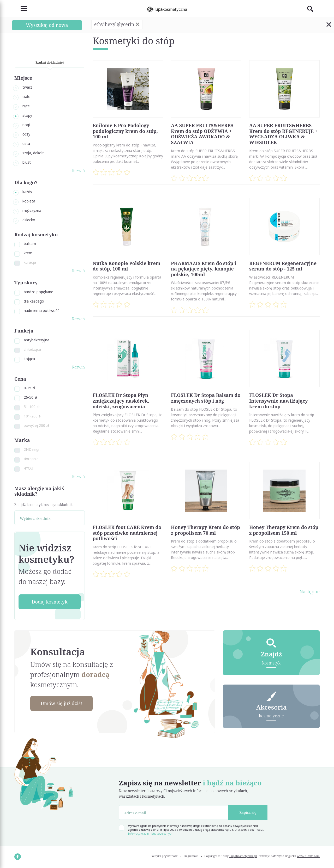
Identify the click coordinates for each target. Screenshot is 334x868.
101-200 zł (33, 416)
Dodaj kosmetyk (49, 602)
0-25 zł (29, 388)
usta (26, 143)
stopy (27, 115)
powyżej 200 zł (36, 425)
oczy (26, 134)
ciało (26, 97)
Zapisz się (248, 812)
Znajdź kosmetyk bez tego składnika (44, 505)
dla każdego (34, 301)
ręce (26, 106)
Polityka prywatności (165, 856)
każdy (27, 192)
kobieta (29, 201)
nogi (26, 125)
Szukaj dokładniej (50, 62)
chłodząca (32, 349)
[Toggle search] (313, 9)
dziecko (29, 220)
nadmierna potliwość (41, 310)
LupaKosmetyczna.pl (243, 856)
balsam (30, 244)
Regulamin (191, 856)
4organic (31, 459)
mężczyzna (32, 210)
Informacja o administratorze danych (150, 834)
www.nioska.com (308, 856)
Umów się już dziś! (62, 703)
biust (27, 162)
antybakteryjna (37, 340)
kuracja (30, 262)
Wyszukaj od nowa (47, 25)
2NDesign (32, 449)
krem (28, 253)
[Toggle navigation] (21, 9)
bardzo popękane (38, 292)
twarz (27, 87)
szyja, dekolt (33, 153)
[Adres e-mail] (174, 812)
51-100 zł (32, 407)
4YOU (28, 468)
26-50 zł (31, 397)
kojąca (29, 359)
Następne (310, 592)
